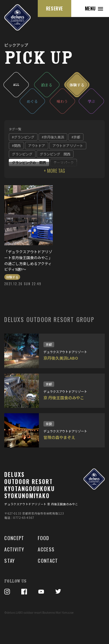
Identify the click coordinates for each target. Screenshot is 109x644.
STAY (10, 561)
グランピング (22, 154)
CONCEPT (14, 538)
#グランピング (23, 137)
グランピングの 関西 (29, 162)
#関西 (16, 145)
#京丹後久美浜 (53, 137)
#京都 (76, 137)
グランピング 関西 (55, 154)
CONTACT (48, 561)
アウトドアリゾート (68, 145)
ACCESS (46, 550)
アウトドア (37, 145)
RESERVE (54, 8)
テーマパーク (64, 162)
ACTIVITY (14, 550)
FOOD (43, 538)
